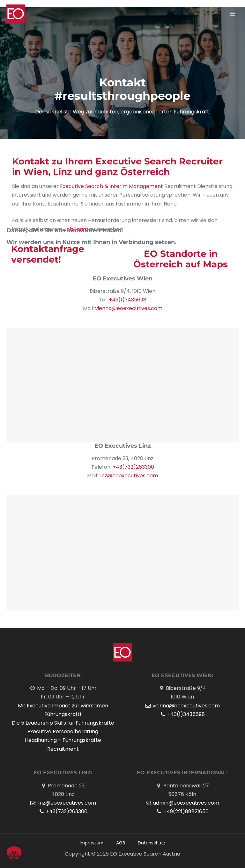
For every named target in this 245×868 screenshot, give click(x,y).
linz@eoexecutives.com (128, 476)
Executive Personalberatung (63, 731)
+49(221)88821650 (182, 811)
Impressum (92, 843)
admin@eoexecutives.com (182, 803)
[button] (14, 854)
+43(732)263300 (133, 467)
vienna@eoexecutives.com (129, 308)
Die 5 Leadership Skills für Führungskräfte (63, 723)
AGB (121, 843)
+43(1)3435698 (128, 300)
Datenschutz (152, 843)
